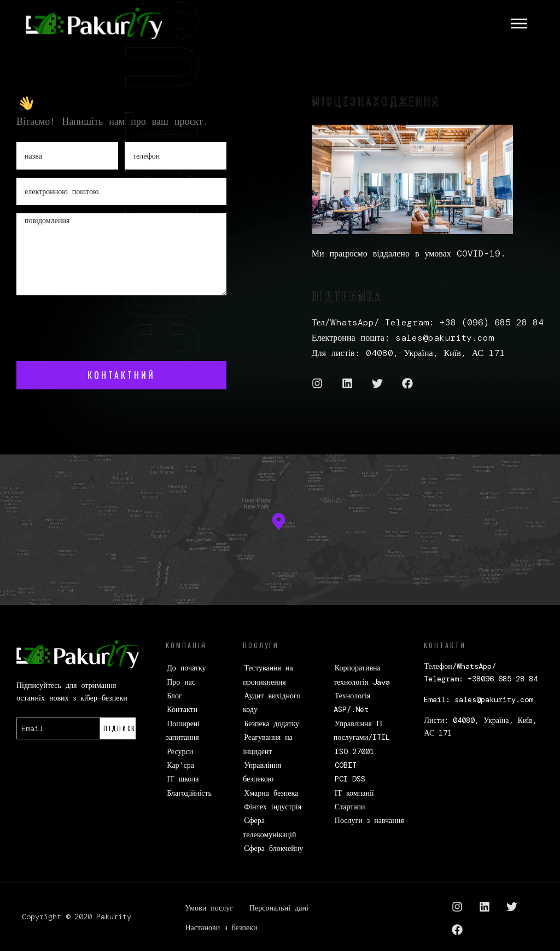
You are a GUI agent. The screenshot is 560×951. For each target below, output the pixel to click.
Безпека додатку (272, 724)
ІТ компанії (354, 793)
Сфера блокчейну (273, 848)
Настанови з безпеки (221, 927)
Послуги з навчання (369, 820)
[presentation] (100, 325)
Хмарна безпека (271, 793)
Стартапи (350, 807)
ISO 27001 (354, 751)
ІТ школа (183, 779)
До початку (186, 668)
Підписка (120, 728)
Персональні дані (279, 908)
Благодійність (189, 793)
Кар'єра (180, 765)
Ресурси (180, 751)
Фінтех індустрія (273, 807)
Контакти (182, 709)
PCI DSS (350, 779)
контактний (121, 375)
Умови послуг (209, 908)
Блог (174, 696)
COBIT (346, 765)
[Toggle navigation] (519, 24)
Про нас (181, 682)
